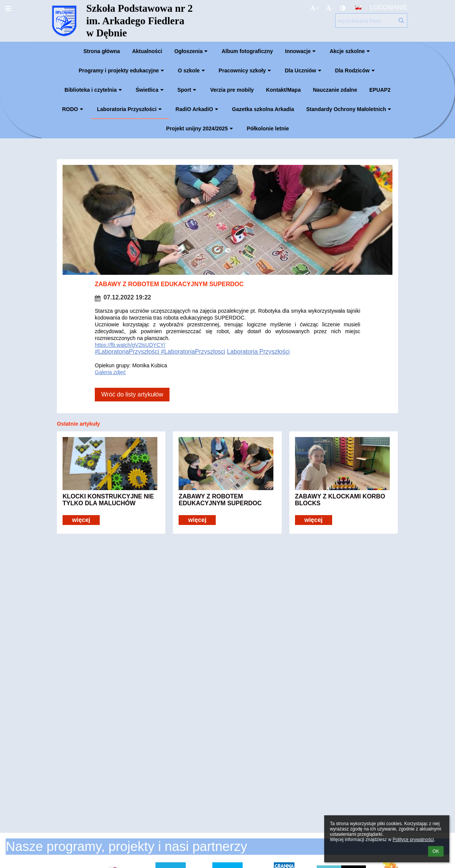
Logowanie (389, 7)
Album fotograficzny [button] (247, 51)
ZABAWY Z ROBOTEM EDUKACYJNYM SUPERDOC (220, 500)
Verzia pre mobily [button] (232, 90)
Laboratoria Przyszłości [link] (258, 352)
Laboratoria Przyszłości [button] (130, 109)
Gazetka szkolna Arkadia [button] (263, 109)
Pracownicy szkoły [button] (246, 71)
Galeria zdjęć (110, 372)
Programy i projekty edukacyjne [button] (122, 71)
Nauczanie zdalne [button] (335, 90)
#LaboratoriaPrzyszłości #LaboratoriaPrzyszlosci (160, 352)
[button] (358, 8)
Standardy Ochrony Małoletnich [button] (350, 109)
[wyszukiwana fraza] (371, 20)
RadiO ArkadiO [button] (198, 109)
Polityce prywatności (413, 840)
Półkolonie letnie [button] (268, 128)
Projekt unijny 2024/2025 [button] (200, 128)
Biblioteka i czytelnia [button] (94, 90)
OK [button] (436, 851)
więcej (81, 520)
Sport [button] (188, 90)
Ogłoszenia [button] (192, 51)
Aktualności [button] (147, 51)
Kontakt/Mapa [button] (283, 90)
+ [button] (314, 8)
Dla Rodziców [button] (356, 71)
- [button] (329, 8)
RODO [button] (74, 109)
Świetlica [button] (151, 90)
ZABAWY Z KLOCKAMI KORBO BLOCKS (340, 500)
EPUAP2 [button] (380, 90)
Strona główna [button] (102, 51)
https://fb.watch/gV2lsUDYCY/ (130, 345)
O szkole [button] (192, 71)
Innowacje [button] (301, 51)
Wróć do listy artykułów (132, 394)
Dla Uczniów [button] (304, 71)
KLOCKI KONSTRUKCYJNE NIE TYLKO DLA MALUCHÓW (108, 500)
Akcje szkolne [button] (351, 51)
